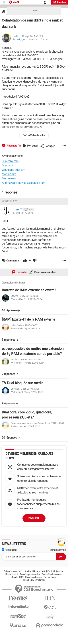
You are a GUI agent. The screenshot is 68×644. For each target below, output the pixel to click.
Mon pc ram (9, 174)
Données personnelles (30, 574)
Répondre (22, 272)
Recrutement (12, 574)
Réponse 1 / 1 (10, 201)
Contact (61, 571)
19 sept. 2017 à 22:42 (38, 39)
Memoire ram (10, 178)
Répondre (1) (14, 146)
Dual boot (8, 165)
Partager (48, 146)
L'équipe (27, 571)
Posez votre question (45, 272)
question (60, 2)
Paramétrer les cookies (52, 574)
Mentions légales (34, 577)
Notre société (39, 571)
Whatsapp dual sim (13, 170)
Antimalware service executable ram (24, 183)
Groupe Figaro (50, 577)
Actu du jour (10, 550)
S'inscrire (34, 518)
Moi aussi (33, 146)
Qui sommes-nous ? (12, 571)
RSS (22, 577)
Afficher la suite (36, 135)
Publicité (51, 571)
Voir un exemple (58, 550)
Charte (15, 577)
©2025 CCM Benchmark (34, 580)
